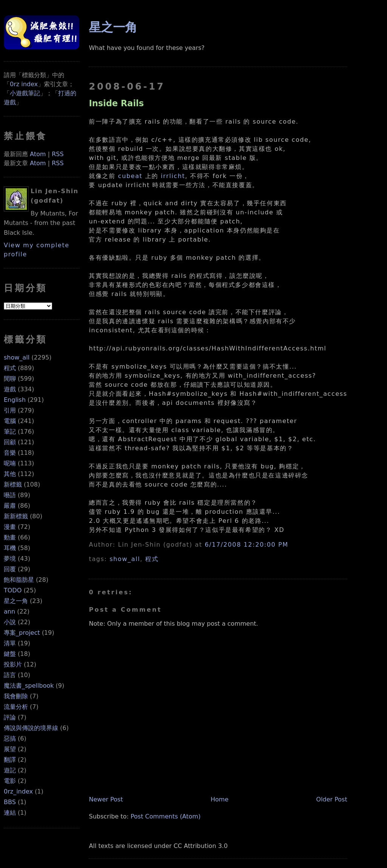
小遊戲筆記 (25, 93)
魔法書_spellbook (29, 686)
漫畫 (10, 527)
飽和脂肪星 (19, 580)
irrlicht (173, 176)
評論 (10, 717)
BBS (10, 802)
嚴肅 (10, 506)
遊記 (10, 770)
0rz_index (18, 791)
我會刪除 (16, 696)
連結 (10, 813)
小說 (10, 622)
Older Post (332, 799)
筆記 (10, 432)
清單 (10, 643)
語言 (10, 675)
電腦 (10, 421)
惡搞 (10, 739)
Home (219, 799)
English (15, 400)
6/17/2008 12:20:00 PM (247, 545)
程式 (10, 368)
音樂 (10, 453)
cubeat (130, 176)
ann (9, 611)
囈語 (10, 495)
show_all (17, 357)
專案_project (22, 633)
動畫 (10, 537)
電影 (10, 781)
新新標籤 (16, 516)
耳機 (10, 548)
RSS (58, 154)
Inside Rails (116, 103)
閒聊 (10, 379)
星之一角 (16, 601)
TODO (13, 590)
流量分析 (16, 707)
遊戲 (10, 389)
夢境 (10, 559)
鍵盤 (10, 654)
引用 (10, 410)
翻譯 (10, 760)
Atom (38, 154)
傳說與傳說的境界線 (31, 728)
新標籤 (13, 484)
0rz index (24, 84)
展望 (10, 749)
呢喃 (10, 463)
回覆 (10, 569)
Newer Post (106, 799)
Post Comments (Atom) (166, 816)
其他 (10, 474)
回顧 (10, 442)
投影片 (13, 664)
